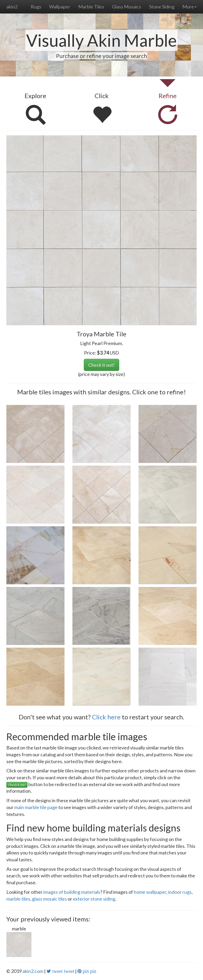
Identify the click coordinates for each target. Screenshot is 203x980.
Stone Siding (162, 7)
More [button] (190, 7)
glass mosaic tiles (49, 899)
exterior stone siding (94, 899)
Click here (106, 717)
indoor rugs (180, 892)
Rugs (36, 7)
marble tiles (18, 899)
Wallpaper (60, 7)
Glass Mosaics (127, 7)
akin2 (12, 7)
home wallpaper (150, 892)
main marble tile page (36, 807)
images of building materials (72, 892)
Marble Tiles (91, 7)
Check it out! (101, 365)
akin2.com (33, 971)
